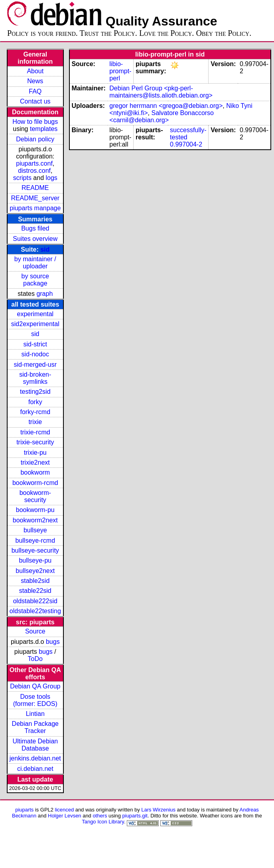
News (35, 81)
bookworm (35, 472)
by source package (35, 280)
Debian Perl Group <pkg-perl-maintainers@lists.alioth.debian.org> (161, 92)
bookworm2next (35, 520)
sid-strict (35, 344)
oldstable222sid (35, 601)
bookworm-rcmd (35, 483)
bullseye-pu (35, 560)
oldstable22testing (35, 611)
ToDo (35, 659)
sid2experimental (35, 324)
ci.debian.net (35, 769)
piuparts (24, 810)
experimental (35, 314)
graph (44, 294)
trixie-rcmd (35, 432)
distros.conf (34, 171)
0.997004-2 (186, 144)
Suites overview (35, 239)
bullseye (35, 530)
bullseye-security (35, 550)
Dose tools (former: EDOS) (35, 700)
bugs (53, 642)
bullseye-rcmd (35, 541)
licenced (65, 810)
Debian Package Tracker (35, 727)
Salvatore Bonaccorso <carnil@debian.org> (162, 116)
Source (35, 631)
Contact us (35, 101)
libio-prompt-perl (120, 71)
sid (45, 249)
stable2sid (35, 581)
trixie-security (35, 442)
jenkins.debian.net (35, 758)
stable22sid (35, 591)
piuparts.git (135, 816)
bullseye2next (35, 571)
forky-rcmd (35, 412)
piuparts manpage (35, 208)
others (100, 816)
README (35, 188)
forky (35, 402)
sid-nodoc (35, 354)
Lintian (35, 714)
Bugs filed (35, 228)
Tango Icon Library (103, 822)
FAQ (35, 91)
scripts (22, 178)
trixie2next (35, 462)
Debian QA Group (35, 686)
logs (52, 178)
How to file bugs (35, 122)
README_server (35, 198)
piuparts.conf (34, 163)
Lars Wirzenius (158, 810)
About (35, 71)
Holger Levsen (65, 816)
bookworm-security (35, 496)
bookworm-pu (35, 510)
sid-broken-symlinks (35, 378)
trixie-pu (35, 453)
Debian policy (35, 139)
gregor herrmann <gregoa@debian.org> (166, 106)
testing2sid (35, 392)
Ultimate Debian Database (35, 745)
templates (44, 129)
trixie (35, 422)
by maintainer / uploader (35, 263)
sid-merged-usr (35, 365)
